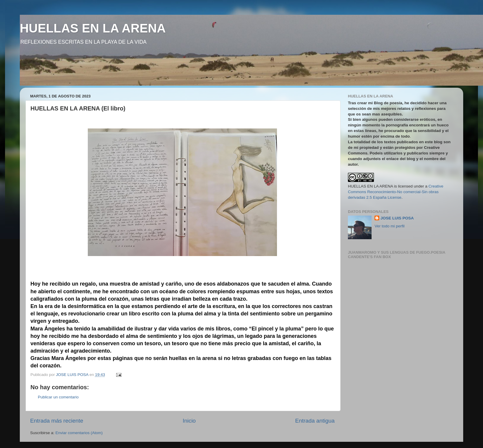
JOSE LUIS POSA (397, 218)
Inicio (189, 421)
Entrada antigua (315, 421)
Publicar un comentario (58, 397)
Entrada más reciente (57, 421)
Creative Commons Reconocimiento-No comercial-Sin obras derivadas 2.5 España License (396, 192)
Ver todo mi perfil (389, 226)
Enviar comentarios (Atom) (79, 433)
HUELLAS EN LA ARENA (93, 28)
